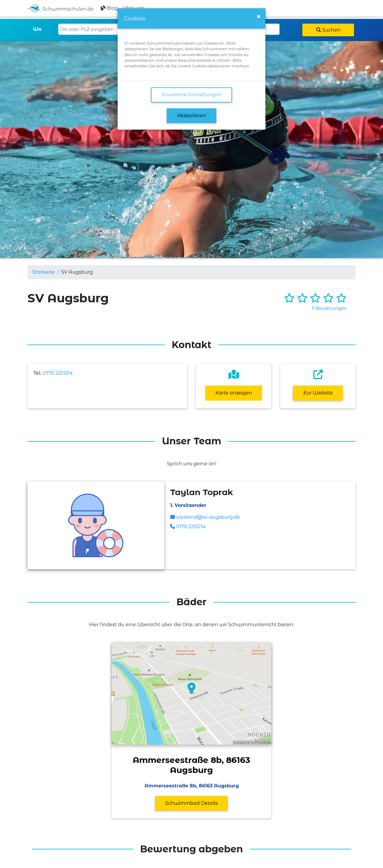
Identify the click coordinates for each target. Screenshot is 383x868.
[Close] (259, 17)
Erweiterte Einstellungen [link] (192, 95)
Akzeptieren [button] (192, 116)
